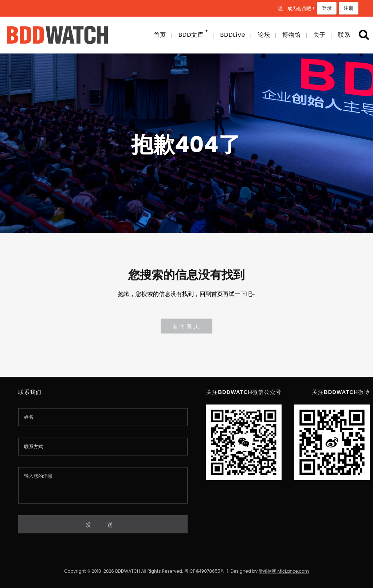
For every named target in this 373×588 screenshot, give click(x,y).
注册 (349, 8)
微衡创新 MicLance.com (284, 571)
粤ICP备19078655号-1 (206, 571)
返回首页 (186, 326)
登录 (327, 8)
